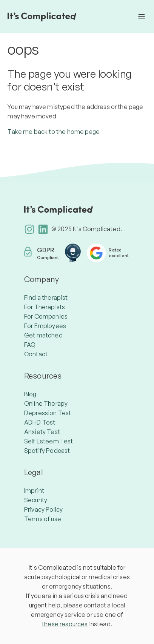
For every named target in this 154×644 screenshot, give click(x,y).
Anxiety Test (42, 432)
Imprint (34, 491)
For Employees (45, 326)
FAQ (30, 345)
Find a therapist (46, 297)
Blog (30, 394)
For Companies (46, 316)
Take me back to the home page (54, 132)
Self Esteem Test (49, 441)
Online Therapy (46, 403)
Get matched (43, 335)
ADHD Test (40, 422)
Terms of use (43, 519)
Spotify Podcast (47, 451)
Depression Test (48, 413)
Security (36, 500)
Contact (36, 354)
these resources (65, 624)
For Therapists (45, 307)
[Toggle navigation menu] (142, 17)
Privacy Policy (43, 509)
